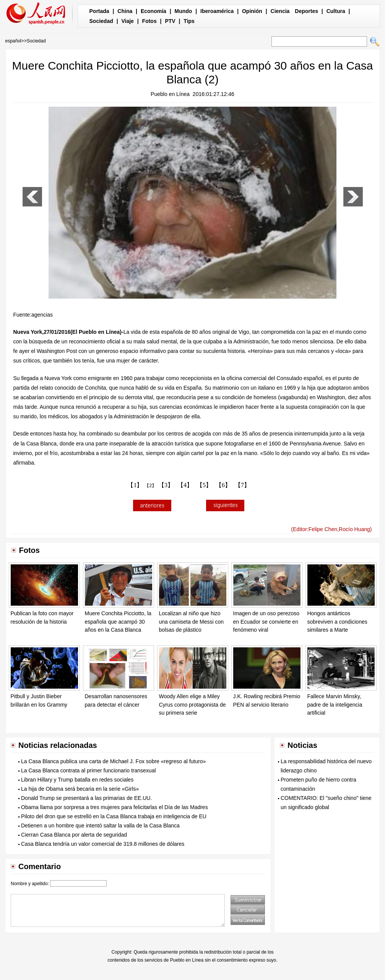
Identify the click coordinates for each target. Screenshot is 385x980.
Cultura (336, 11)
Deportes (306, 11)
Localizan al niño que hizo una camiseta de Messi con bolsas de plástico (192, 622)
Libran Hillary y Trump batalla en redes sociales (77, 780)
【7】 (242, 485)
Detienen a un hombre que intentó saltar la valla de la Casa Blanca (100, 826)
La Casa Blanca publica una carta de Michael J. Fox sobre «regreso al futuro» (113, 761)
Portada (99, 11)
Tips (189, 21)
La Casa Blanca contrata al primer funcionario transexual (89, 770)
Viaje (127, 21)
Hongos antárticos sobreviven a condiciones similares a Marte (337, 622)
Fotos (149, 21)
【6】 (223, 485)
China (125, 11)
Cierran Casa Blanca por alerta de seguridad (74, 835)
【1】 (135, 485)
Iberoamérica (217, 11)
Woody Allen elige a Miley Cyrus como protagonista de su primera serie (192, 705)
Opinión (252, 11)
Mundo (184, 11)
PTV (170, 21)
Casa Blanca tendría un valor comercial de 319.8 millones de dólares (103, 844)
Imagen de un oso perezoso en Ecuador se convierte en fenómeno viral (266, 622)
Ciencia (280, 11)
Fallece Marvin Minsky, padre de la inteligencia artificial (335, 705)
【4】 (185, 485)
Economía (154, 11)
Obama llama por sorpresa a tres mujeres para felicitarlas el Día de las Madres (115, 807)
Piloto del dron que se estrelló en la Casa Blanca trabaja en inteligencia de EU (114, 816)
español (13, 41)
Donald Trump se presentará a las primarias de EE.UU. (86, 798)
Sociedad (101, 21)
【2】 (150, 486)
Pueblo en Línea (170, 94)
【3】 (166, 485)
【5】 (204, 485)
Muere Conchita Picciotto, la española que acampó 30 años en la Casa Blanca (118, 622)
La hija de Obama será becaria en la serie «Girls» (80, 789)
